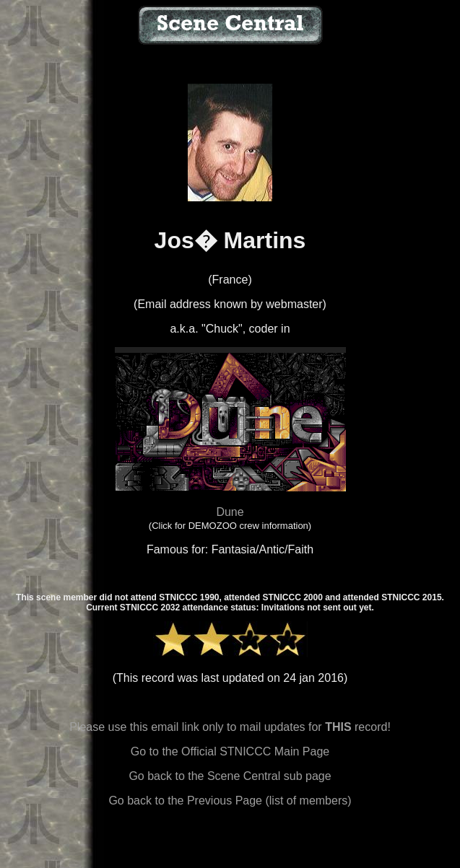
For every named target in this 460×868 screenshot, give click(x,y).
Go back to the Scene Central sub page (230, 776)
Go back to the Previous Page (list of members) (230, 801)
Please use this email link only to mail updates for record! (230, 727)
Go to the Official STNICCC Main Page (230, 751)
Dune (230, 512)
